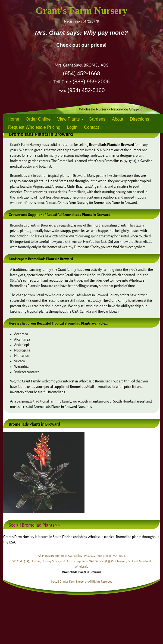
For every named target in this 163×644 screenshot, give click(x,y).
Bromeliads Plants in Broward (81, 572)
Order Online (38, 119)
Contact (91, 127)
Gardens (97, 119)
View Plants (68, 119)
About (118, 119)
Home (13, 119)
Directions (140, 119)
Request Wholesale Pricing (34, 127)
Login (72, 127)
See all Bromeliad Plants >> (34, 525)
